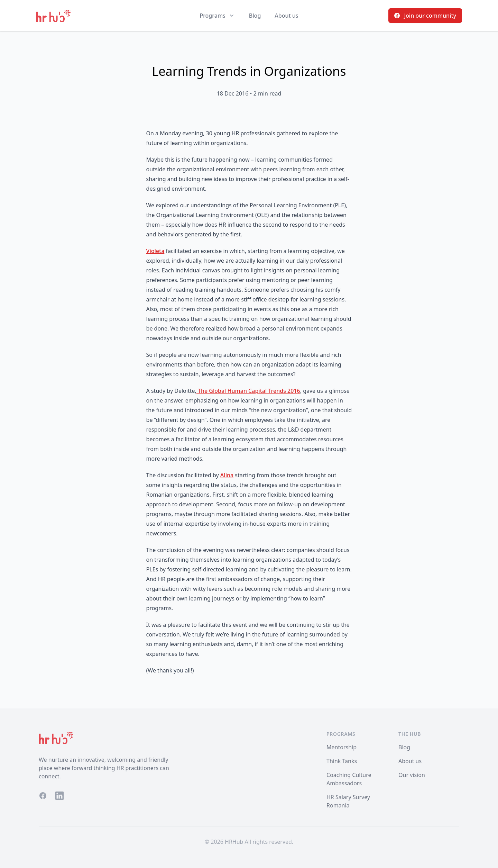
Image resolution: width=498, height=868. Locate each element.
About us (286, 16)
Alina (227, 475)
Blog (255, 16)
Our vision (412, 775)
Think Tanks (342, 761)
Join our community (425, 16)
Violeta (155, 251)
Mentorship (342, 747)
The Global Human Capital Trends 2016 (248, 391)
